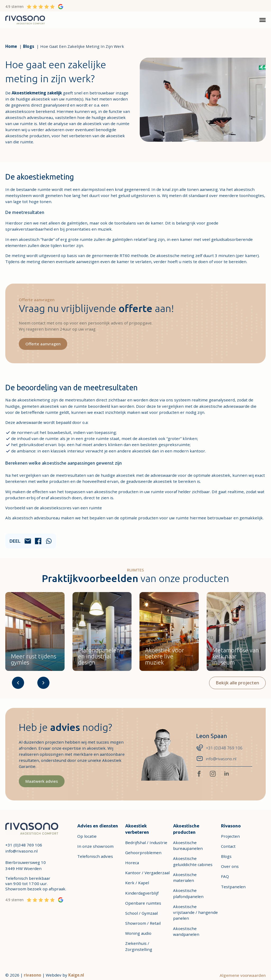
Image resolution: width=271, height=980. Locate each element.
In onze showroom (95, 846)
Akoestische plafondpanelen (188, 894)
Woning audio (138, 933)
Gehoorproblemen (143, 853)
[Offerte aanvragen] (43, 344)
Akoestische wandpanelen (186, 931)
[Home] (11, 46)
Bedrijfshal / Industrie (146, 843)
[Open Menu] (263, 20)
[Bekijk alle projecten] (237, 683)
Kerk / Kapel (137, 883)
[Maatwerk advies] (42, 781)
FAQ (225, 877)
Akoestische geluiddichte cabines (193, 862)
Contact (228, 846)
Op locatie (87, 836)
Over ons (230, 867)
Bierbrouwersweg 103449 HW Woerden (26, 865)
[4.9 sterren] (34, 7)
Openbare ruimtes (143, 903)
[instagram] (213, 774)
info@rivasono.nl (21, 851)
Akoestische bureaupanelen (188, 846)
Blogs (226, 857)
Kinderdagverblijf (142, 893)
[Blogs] (29, 46)
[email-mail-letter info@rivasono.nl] (219, 759)
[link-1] (25, 19)
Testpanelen (233, 887)
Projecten (230, 836)
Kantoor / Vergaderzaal (147, 873)
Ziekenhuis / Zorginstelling (139, 946)
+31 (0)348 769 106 (24, 845)
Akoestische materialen (185, 878)
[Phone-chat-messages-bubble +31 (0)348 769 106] (219, 748)
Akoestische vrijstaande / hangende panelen (195, 913)
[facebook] (199, 774)
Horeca (132, 863)
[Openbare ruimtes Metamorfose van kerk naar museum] (236, 632)
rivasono (33, 975)
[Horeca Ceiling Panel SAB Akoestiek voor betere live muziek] (169, 632)
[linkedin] (227, 774)
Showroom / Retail (143, 923)
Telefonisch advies (95, 857)
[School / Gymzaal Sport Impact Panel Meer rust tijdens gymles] (35, 632)
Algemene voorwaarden (243, 975)
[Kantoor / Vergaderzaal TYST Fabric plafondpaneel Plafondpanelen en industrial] (102, 632)
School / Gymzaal (141, 913)
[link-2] (32, 828)
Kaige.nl (76, 975)
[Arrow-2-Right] (43, 683)
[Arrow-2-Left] (18, 683)
